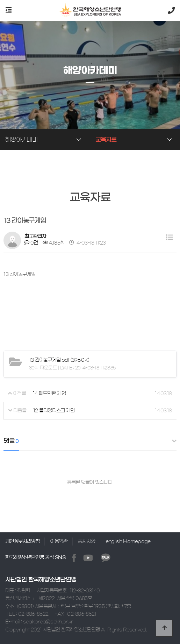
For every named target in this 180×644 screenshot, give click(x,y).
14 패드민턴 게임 (49, 394)
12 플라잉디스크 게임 (54, 411)
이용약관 (59, 541)
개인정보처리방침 (22, 541)
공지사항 (87, 541)
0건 (31, 243)
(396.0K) (59, 360)
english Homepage (128, 541)
